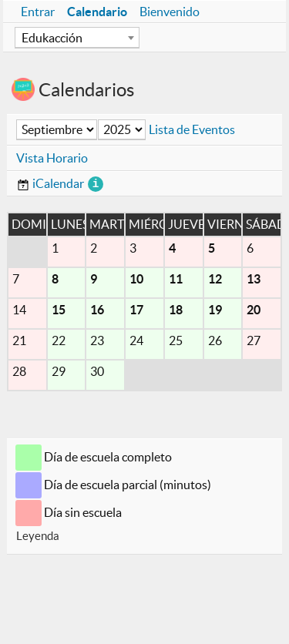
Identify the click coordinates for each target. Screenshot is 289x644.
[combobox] (77, 38)
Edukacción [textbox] (52, 38)
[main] (144, 310)
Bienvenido (170, 12)
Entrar (38, 12)
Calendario (97, 12)
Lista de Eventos (192, 129)
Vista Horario (52, 158)
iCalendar (50, 183)
